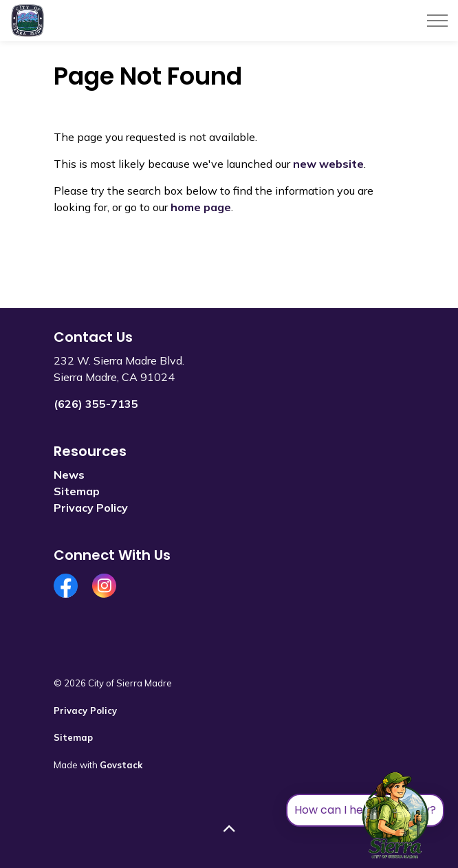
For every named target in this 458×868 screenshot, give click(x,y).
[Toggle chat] (395, 816)
